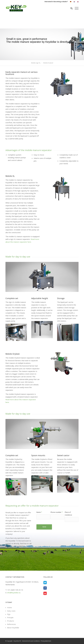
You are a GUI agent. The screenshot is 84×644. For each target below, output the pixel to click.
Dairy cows (11, 611)
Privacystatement (46, 641)
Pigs (9, 614)
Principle (10, 617)
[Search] (70, 8)
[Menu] (76, 8)
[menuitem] (71, 2)
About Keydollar (13, 628)
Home (9, 607)
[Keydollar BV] (16, 8)
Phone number (57, 512)
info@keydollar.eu (14, 593)
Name (39, 512)
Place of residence (68, 514)
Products (11, 621)
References (11, 624)
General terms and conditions (31, 641)
